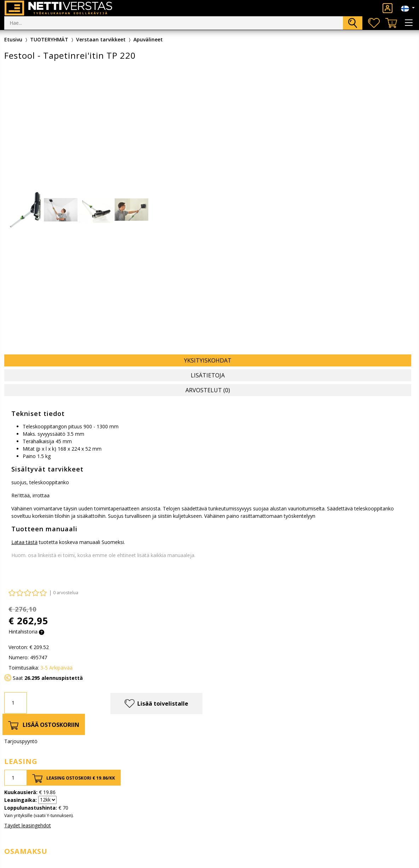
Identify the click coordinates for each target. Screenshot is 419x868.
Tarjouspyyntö (21, 741)
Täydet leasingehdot (28, 825)
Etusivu (13, 39)
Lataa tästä (24, 542)
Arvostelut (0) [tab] (208, 390)
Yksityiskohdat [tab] (208, 360)
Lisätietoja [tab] (208, 375)
